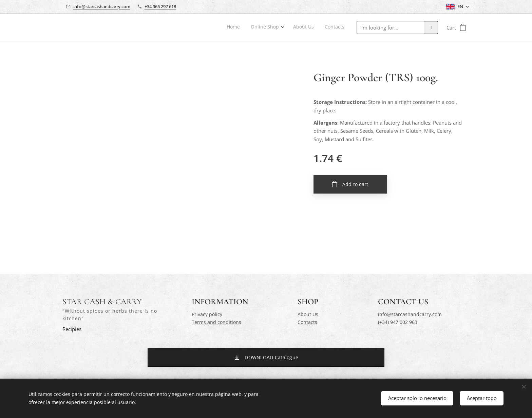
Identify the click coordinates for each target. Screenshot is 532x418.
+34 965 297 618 (160, 6)
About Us (308, 314)
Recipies (72, 329)
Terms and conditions (216, 322)
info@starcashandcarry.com (102, 6)
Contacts (307, 322)
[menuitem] (310, 28)
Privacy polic (206, 314)
